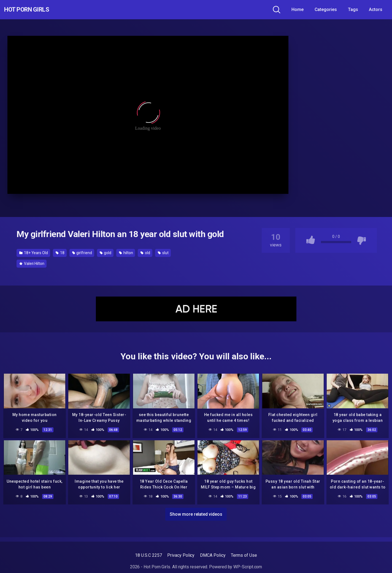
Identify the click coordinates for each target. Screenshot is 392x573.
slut (163, 253)
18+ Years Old (34, 253)
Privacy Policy (181, 555)
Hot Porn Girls (34, 10)
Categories (326, 9)
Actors (376, 9)
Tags (353, 9)
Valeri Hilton (32, 264)
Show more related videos (196, 513)
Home (298, 9)
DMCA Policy (213, 555)
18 (60, 253)
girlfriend (82, 253)
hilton (126, 253)
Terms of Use (244, 555)
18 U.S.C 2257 (148, 555)
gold (106, 253)
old (145, 253)
